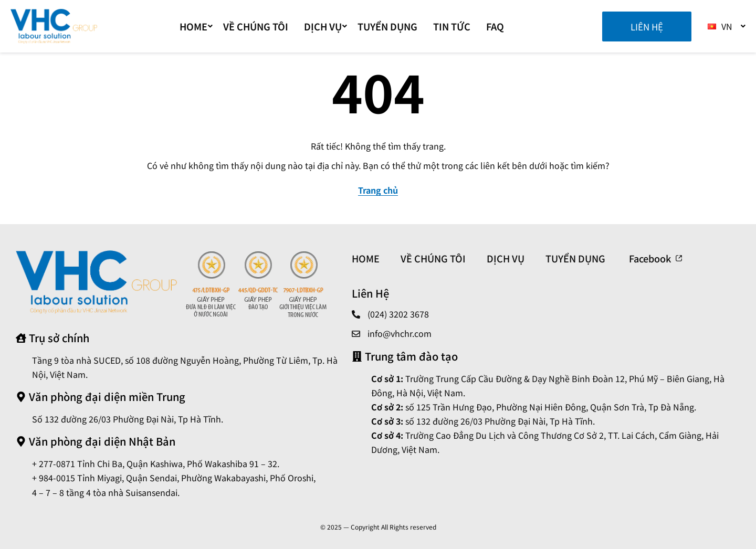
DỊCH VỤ (325, 26)
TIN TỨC (452, 26)
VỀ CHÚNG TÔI (256, 26)
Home (196, 26)
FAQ (495, 26)
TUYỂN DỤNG (387, 26)
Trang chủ (378, 190)
